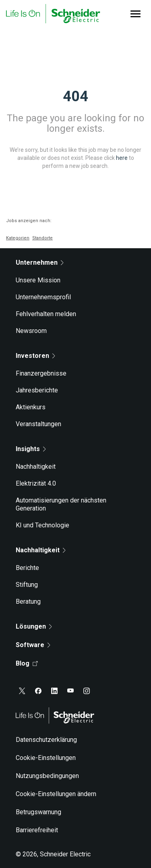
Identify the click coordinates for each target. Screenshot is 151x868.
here (122, 158)
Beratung (28, 601)
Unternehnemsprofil (43, 297)
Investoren (35, 356)
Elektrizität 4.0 (36, 483)
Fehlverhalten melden (46, 314)
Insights (31, 449)
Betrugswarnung (38, 812)
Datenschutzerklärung (46, 740)
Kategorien (18, 238)
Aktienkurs (31, 407)
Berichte (27, 568)
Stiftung (27, 585)
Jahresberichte (37, 390)
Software (33, 645)
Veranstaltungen (38, 424)
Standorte (42, 238)
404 (75, 96)
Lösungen (34, 626)
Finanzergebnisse (41, 373)
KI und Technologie (42, 525)
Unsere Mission (38, 280)
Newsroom (31, 331)
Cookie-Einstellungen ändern (56, 794)
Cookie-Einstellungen (46, 758)
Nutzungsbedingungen (47, 776)
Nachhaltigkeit (36, 467)
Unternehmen (40, 262)
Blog (27, 663)
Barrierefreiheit (37, 830)
